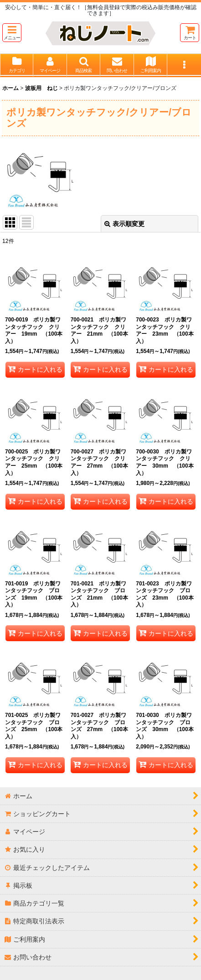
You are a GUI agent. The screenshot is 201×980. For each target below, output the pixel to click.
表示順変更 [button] (124, 224)
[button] (12, 33)
